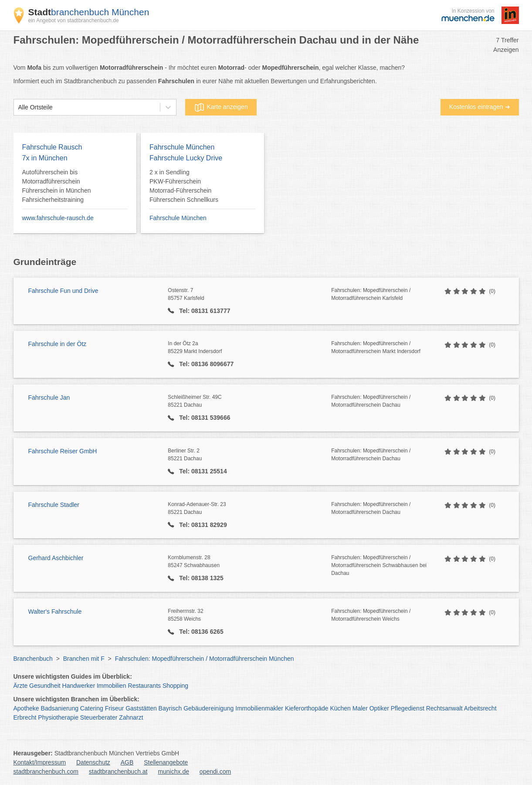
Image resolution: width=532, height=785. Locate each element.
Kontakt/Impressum (40, 762)
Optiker (379, 708)
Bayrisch (170, 708)
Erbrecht (25, 717)
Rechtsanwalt (444, 708)
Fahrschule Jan (49, 398)
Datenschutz (93, 762)
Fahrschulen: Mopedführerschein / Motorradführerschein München (205, 659)
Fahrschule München (178, 218)
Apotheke (26, 708)
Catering (92, 708)
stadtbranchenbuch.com (46, 771)
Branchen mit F (84, 659)
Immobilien (112, 686)
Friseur (115, 708)
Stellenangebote (166, 762)
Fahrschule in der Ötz (58, 344)
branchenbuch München (89, 12)
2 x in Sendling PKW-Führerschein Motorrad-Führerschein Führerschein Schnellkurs (184, 186)
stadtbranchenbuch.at (118, 771)
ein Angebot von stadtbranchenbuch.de (74, 20)
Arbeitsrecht (480, 708)
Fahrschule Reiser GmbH (63, 451)
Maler (360, 708)
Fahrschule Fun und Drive (63, 291)
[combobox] (18, 107)
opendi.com (215, 771)
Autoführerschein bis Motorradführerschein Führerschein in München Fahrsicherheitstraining (57, 186)
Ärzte (21, 686)
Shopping (175, 686)
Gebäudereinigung (208, 708)
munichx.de (173, 771)
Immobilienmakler (259, 708)
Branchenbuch (33, 659)
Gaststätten (141, 708)
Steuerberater (99, 717)
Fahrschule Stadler (54, 505)
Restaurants (144, 686)
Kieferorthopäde (307, 708)
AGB (127, 762)
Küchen (340, 708)
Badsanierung (60, 708)
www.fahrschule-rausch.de (58, 218)
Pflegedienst (408, 708)
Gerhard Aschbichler (56, 558)
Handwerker (79, 686)
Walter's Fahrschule (55, 612)
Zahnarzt (131, 717)
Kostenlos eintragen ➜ (480, 107)
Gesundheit (45, 686)
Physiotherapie (58, 717)
